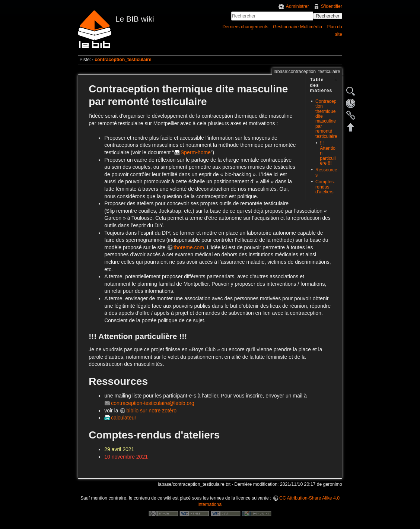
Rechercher (327, 16)
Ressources (326, 172)
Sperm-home (196, 152)
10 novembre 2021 (126, 457)
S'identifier (332, 6)
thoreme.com (189, 247)
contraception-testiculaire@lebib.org (153, 403)
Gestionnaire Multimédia (297, 27)
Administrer (297, 6)
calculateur (124, 418)
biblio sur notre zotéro (151, 411)
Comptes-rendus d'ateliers (325, 187)
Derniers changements (245, 27)
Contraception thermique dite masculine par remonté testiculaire (326, 119)
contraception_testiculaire (123, 60)
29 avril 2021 (119, 449)
